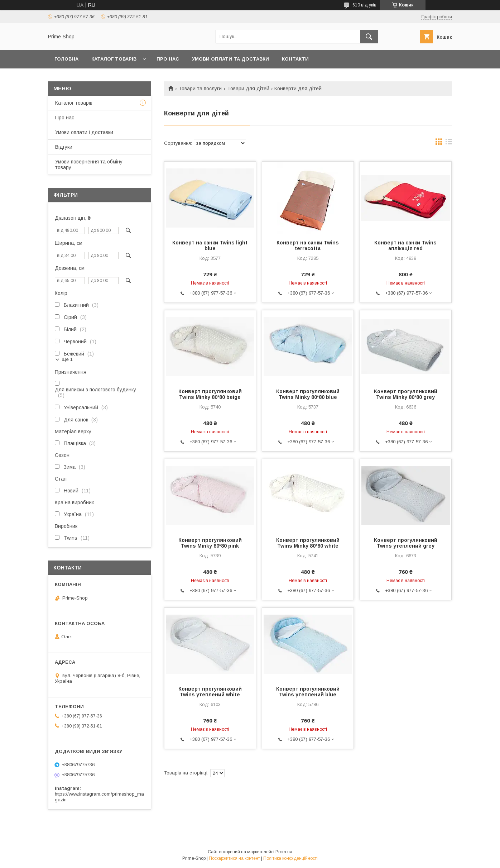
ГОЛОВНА (66, 59)
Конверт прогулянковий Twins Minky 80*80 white (308, 543)
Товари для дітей (248, 89)
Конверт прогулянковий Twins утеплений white (210, 692)
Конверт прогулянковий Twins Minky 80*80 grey (406, 394)
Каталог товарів (74, 103)
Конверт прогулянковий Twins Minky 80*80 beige (210, 394)
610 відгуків (364, 5)
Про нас (65, 118)
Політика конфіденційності (290, 858)
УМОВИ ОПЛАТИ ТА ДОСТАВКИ (230, 59)
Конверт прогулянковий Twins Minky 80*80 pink (210, 543)
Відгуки (64, 147)
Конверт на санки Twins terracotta (308, 245)
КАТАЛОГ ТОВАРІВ (114, 59)
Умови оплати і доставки (84, 132)
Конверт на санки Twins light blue (210, 245)
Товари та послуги (200, 89)
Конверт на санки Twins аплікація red (405, 245)
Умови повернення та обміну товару (89, 164)
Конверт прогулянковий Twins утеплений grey (406, 543)
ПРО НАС (168, 59)
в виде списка (449, 143)
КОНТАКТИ (295, 59)
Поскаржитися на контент (234, 858)
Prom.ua (284, 852)
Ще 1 (67, 359)
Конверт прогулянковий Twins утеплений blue (308, 692)
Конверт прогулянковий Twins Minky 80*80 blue (308, 394)
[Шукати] (369, 37)
